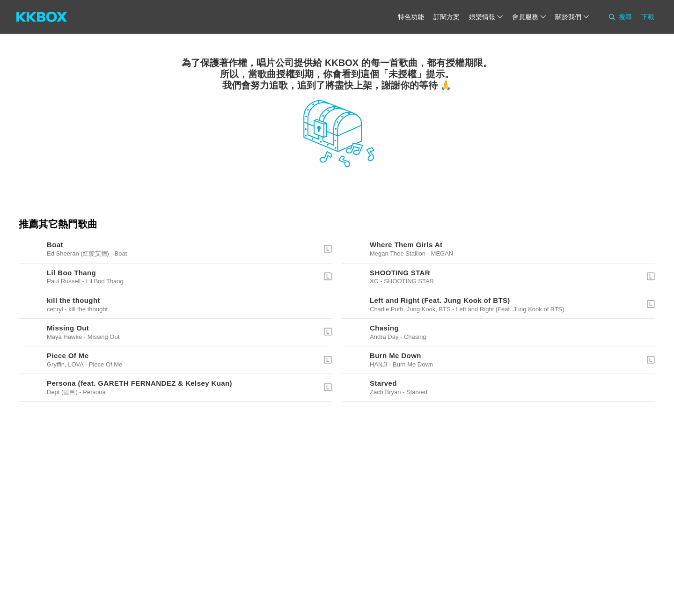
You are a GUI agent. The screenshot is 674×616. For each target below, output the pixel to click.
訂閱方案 (447, 17)
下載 (648, 17)
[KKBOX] (42, 17)
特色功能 (411, 17)
